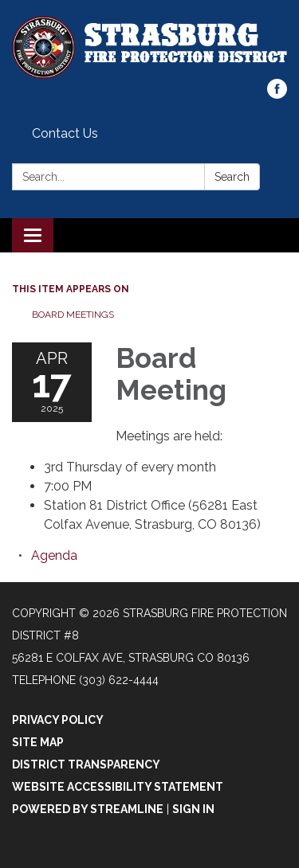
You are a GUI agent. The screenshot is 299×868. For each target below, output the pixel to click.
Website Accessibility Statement (118, 787)
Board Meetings (73, 315)
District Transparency (86, 764)
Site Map (38, 742)
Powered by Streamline (88, 809)
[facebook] (277, 94)
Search (232, 177)
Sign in (193, 809)
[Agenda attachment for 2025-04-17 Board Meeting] (54, 555)
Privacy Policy (58, 720)
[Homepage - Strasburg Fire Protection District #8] (149, 47)
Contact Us (65, 133)
